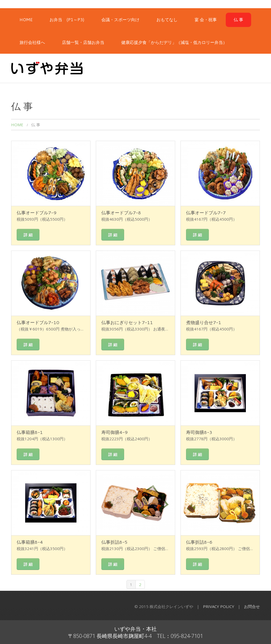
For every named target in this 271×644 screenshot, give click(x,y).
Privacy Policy (219, 606)
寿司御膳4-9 (114, 432)
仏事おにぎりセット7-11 (127, 322)
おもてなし (167, 19)
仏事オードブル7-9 (37, 212)
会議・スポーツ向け (120, 19)
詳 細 (28, 235)
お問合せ (252, 606)
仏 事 (238, 19)
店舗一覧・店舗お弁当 (83, 42)
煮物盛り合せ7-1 (204, 322)
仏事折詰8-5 (114, 542)
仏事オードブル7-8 (121, 212)
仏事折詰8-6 (199, 542)
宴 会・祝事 (206, 19)
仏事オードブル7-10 (38, 322)
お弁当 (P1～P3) (67, 19)
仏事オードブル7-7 (206, 212)
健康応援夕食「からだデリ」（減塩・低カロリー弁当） (174, 42)
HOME (26, 19)
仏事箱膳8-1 (30, 432)
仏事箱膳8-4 (30, 542)
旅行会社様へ (32, 42)
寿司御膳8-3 (199, 432)
